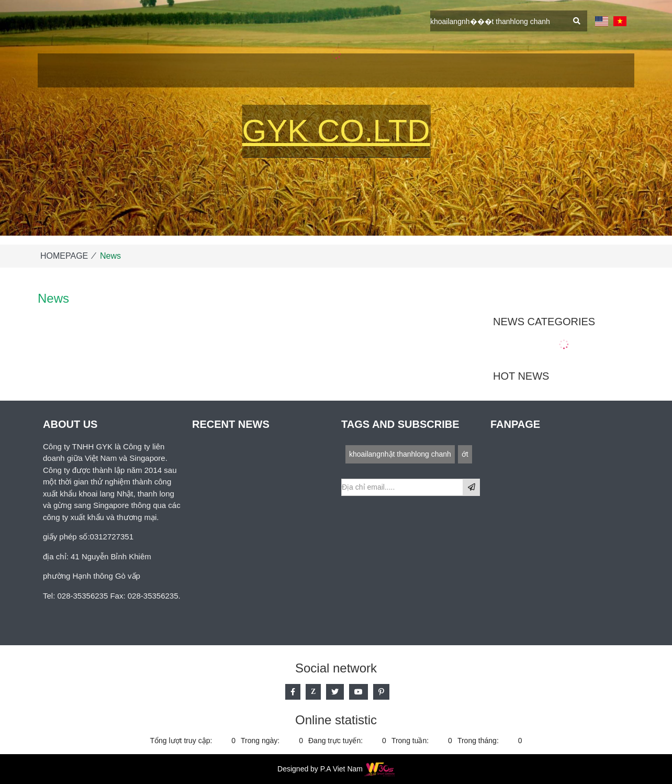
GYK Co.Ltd (336, 131)
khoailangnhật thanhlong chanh (400, 454)
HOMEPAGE (64, 256)
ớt (465, 454)
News (110, 256)
